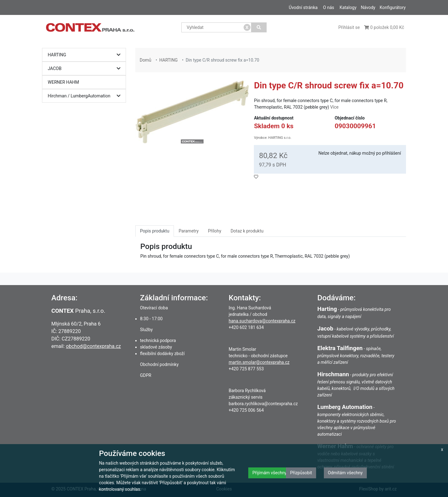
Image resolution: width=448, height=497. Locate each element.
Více (334, 107)
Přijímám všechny (269, 473)
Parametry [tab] (189, 231)
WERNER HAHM (64, 82)
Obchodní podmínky (159, 364)
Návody (368, 7)
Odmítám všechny (345, 473)
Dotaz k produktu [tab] (247, 231)
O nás (329, 7)
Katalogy (348, 7)
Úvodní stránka (303, 7)
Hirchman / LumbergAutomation (86, 96)
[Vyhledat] (259, 27)
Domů (145, 60)
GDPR (146, 375)
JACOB (86, 69)
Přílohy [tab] (215, 231)
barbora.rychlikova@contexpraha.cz (263, 404)
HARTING (86, 55)
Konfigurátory (393, 7)
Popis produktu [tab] (155, 231)
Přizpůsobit (301, 473)
